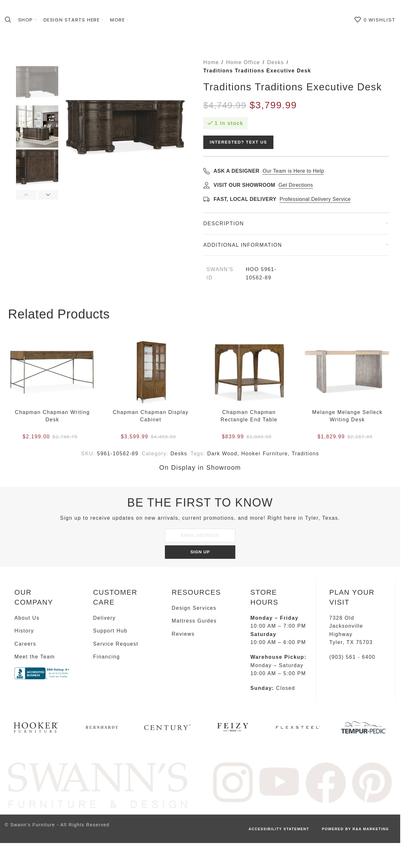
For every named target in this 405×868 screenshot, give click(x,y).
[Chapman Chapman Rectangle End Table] (249, 373)
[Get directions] (207, 185)
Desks (275, 62)
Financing (107, 657)
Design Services (194, 608)
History (24, 631)
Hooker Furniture (264, 454)
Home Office (243, 62)
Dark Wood (222, 454)
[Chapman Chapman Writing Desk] (52, 373)
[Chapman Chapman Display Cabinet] (151, 373)
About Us (27, 618)
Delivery (105, 618)
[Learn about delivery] (207, 199)
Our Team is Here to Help (293, 171)
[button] (26, 195)
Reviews (183, 634)
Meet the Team (35, 657)
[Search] (8, 20)
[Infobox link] (36, 730)
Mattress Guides (194, 621)
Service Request (116, 644)
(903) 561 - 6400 (352, 657)
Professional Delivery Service (315, 199)
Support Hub (110, 631)
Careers (25, 644)
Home (211, 62)
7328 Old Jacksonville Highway (346, 626)
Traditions (305, 454)
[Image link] (98, 785)
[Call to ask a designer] (207, 171)
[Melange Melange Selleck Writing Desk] (347, 373)
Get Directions (296, 185)
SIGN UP (200, 552)
